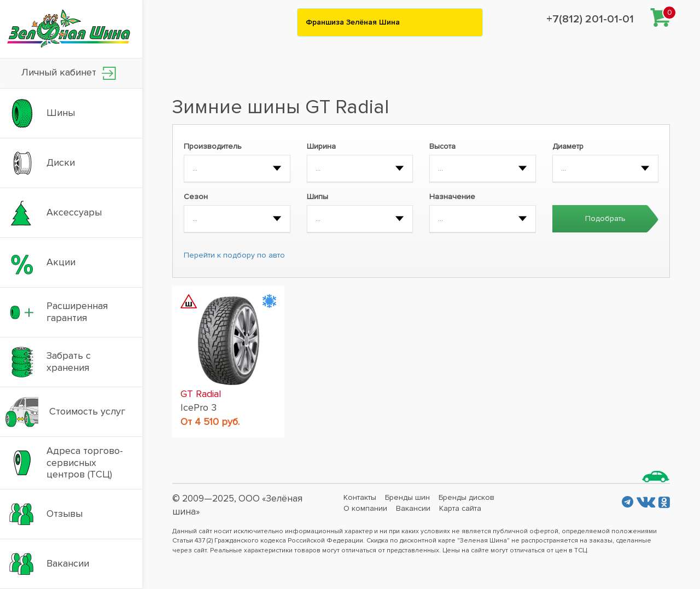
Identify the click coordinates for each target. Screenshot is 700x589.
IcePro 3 (199, 407)
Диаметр (568, 146)
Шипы (317, 197)
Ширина (321, 146)
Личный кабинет (69, 73)
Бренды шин (407, 497)
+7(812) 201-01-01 (590, 19)
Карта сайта (460, 508)
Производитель (213, 146)
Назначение (452, 197)
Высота (442, 146)
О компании (365, 508)
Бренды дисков (466, 497)
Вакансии (413, 508)
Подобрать (605, 218)
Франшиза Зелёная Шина (353, 22)
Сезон (196, 197)
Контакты (360, 497)
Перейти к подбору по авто (234, 255)
